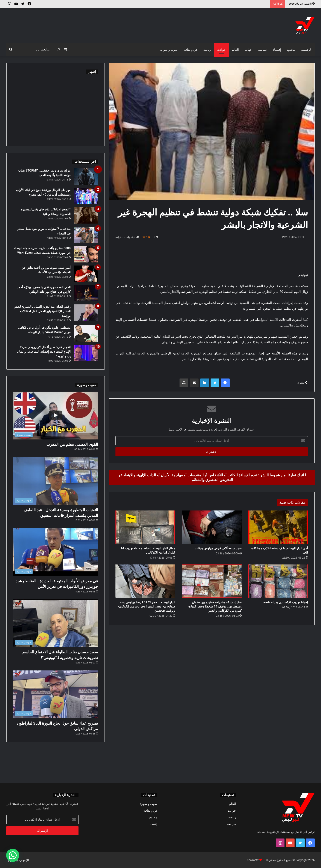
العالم (235, 50)
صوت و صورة (169, 50)
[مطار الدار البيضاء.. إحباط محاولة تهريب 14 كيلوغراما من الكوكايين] (145, 527)
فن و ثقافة (190, 50)
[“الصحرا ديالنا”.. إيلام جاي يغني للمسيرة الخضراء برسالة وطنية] (86, 215)
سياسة (262, 50)
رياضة (207, 50)
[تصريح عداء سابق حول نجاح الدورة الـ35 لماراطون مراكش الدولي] (56, 694)
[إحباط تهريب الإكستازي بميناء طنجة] (278, 581)
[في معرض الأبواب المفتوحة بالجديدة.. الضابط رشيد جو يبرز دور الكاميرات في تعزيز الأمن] (56, 552)
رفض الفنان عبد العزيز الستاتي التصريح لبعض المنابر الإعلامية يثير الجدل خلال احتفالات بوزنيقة (42, 311)
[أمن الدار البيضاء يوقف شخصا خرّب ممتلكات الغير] (278, 527)
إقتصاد (277, 50)
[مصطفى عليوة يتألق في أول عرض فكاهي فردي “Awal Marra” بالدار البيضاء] (86, 334)
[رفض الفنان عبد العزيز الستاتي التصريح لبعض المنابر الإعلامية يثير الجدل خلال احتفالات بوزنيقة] (86, 313)
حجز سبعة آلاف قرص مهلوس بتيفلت (218, 548)
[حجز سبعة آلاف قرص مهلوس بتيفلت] (212, 527)
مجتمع (291, 50)
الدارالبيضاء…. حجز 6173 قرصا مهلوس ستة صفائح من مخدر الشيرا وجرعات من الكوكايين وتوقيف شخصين (146, 606)
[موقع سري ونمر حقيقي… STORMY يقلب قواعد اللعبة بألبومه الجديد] (86, 176)
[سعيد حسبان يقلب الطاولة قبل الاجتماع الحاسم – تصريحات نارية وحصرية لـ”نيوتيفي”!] (56, 623)
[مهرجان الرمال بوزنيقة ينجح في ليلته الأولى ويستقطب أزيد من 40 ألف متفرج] (86, 196)
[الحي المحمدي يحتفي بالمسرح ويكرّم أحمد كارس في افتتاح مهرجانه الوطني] (86, 293)
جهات (248, 50)
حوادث (221, 50)
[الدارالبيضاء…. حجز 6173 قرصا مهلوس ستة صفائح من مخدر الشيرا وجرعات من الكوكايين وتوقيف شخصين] (145, 581)
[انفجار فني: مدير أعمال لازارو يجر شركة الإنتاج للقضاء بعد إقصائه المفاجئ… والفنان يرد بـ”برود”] (86, 353)
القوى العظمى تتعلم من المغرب (72, 444)
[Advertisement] (108, 22)
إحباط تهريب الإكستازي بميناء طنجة (286, 602)
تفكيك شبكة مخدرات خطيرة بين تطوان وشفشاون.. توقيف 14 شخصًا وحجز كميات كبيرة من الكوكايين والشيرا (215, 606)
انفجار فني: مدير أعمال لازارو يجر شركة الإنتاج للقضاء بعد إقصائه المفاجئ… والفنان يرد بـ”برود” (44, 352)
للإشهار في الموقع (18, 860)
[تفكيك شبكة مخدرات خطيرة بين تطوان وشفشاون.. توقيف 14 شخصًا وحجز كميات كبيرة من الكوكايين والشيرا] (212, 581)
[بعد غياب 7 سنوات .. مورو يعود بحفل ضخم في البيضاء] (86, 235)
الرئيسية (306, 50)
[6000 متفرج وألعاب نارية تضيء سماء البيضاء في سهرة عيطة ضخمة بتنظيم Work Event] (86, 254)
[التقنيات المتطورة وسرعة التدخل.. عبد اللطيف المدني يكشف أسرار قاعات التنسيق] (56, 481)
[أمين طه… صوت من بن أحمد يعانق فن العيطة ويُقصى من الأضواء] (86, 274)
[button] (13, 855)
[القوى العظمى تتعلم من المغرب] (56, 416)
